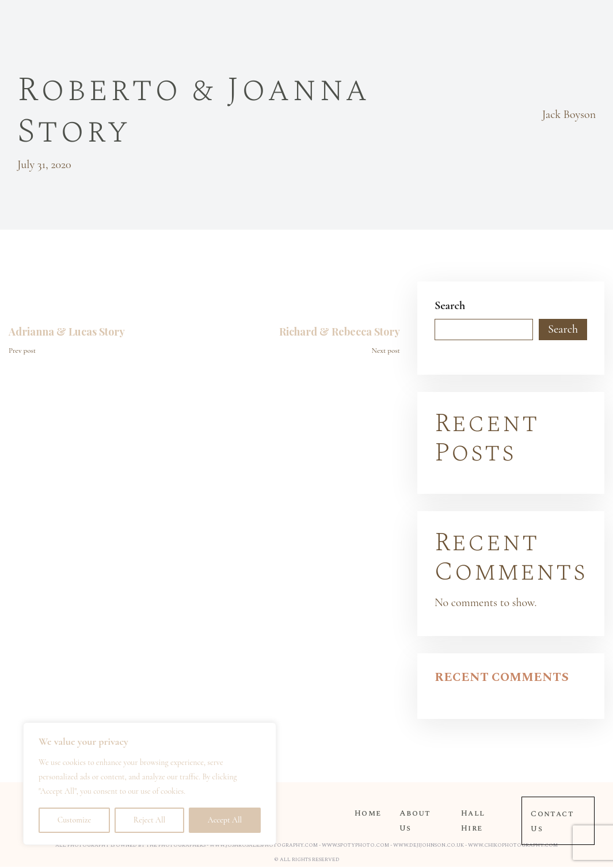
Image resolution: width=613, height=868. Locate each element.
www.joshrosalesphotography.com (264, 845)
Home (368, 813)
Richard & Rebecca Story (340, 332)
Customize (75, 820)
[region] (150, 784)
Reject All (149, 820)
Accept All (225, 820)
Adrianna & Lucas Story (67, 332)
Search (450, 306)
